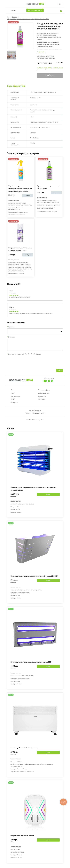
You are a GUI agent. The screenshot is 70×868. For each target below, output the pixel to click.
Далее (60, 372)
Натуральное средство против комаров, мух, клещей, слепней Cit (28, 19)
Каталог (13, 10)
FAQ (12, 392)
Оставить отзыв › (58, 69)
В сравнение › (41, 69)
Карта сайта (42, 398)
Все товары (42, 401)
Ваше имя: (11, 327)
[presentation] (24, 363)
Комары (15, 17)
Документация (16, 398)
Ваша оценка (12, 356)
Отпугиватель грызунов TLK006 (22, 837)
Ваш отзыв (11, 337)
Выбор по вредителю (34, 10)
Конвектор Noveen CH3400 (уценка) (24, 750)
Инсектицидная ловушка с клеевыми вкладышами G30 (31, 664)
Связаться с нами (44, 395)
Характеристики (16, 86)
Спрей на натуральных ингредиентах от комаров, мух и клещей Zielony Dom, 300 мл (20, 189)
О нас (13, 401)
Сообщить (50, 75)
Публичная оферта (44, 392)
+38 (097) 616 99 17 (35, 412)
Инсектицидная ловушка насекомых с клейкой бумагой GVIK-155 (35, 578)
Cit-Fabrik (51, 56)
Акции (13, 395)
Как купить (14, 404)
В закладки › (49, 69)
